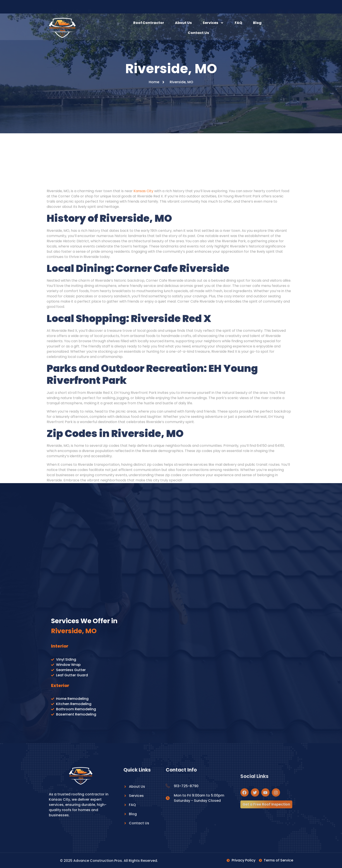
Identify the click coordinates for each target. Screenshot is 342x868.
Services (213, 23)
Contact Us (198, 33)
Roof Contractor (149, 23)
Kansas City (143, 455)
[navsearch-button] (287, 28)
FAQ (238, 23)
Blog (257, 23)
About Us (183, 23)
